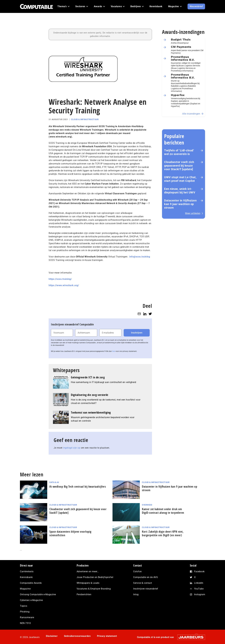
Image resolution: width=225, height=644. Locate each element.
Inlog (136, 594)
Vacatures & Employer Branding (94, 589)
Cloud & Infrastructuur (85, 119)
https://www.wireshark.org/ (64, 285)
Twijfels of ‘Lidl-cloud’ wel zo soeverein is (179, 152)
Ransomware (27, 617)
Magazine (25, 589)
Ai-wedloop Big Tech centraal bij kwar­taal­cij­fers (78, 487)
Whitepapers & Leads (88, 583)
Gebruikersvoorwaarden (77, 636)
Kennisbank (26, 577)
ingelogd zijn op (72, 448)
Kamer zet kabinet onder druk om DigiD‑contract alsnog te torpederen (163, 511)
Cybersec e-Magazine (31, 600)
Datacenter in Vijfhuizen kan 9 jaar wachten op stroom (180, 204)
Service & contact (143, 583)
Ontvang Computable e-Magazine (38, 594)
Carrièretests (27, 571)
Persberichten (84, 594)
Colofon (137, 571)
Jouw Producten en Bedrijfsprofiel (95, 577)
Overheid (147, 505)
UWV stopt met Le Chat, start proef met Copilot (180, 179)
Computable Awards (31, 583)
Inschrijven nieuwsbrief (146, 589)
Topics (24, 606)
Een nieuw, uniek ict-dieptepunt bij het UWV (180, 191)
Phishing (25, 612)
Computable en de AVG (146, 577)
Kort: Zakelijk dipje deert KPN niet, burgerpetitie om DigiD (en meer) (163, 533)
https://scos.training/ (60, 279)
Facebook (199, 571)
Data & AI (54, 482)
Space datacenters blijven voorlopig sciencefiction (70, 533)
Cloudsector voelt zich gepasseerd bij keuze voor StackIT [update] (179, 166)
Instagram (200, 594)
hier (114, 351)
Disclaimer (52, 636)
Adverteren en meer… (88, 571)
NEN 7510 (25, 623)
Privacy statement (107, 636)
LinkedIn (199, 583)
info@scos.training (140, 257)
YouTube (199, 589)
